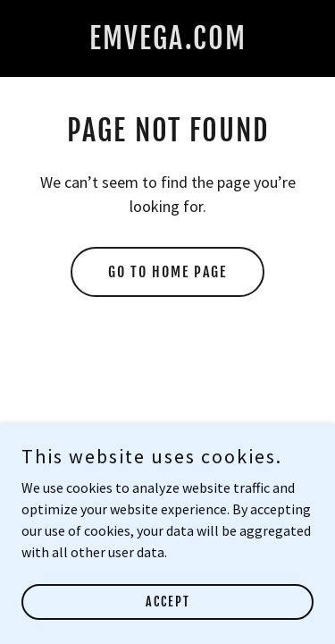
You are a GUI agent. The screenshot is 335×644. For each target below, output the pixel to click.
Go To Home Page (167, 272)
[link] (168, 44)
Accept (168, 602)
